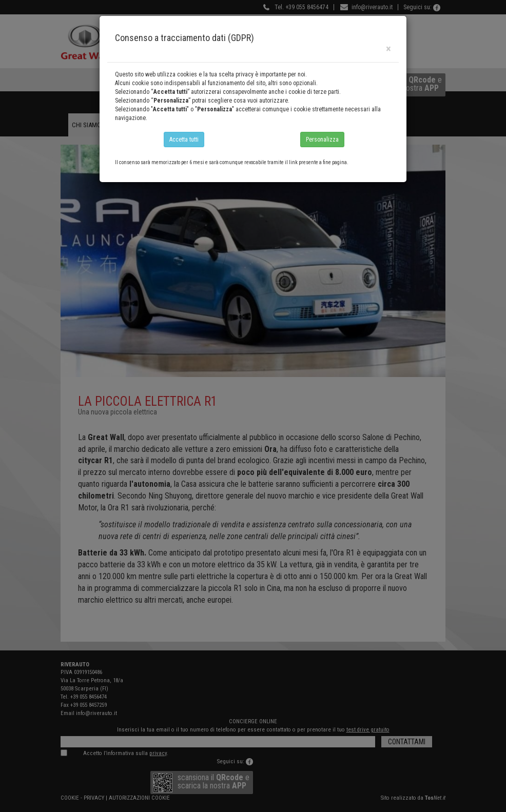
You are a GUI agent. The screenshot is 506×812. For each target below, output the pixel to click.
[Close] (388, 49)
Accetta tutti (184, 140)
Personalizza (322, 140)
